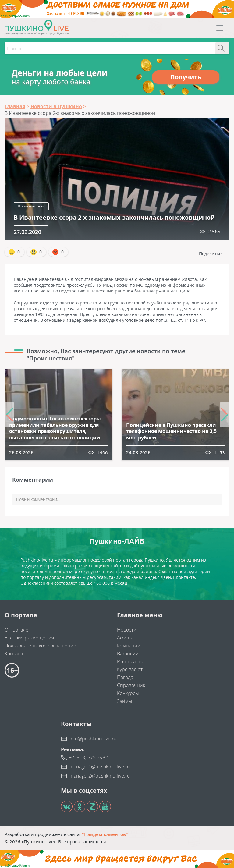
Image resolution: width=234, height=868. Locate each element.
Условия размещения (29, 638)
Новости (127, 630)
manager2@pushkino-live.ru (100, 776)
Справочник (131, 685)
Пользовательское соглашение (40, 646)
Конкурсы (128, 693)
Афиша (125, 638)
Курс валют (130, 669)
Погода (125, 677)
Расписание (131, 661)
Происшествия (31, 206)
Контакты (15, 654)
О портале (16, 630)
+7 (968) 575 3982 (88, 757)
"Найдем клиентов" (105, 834)
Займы (125, 701)
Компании (129, 646)
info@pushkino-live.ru (93, 739)
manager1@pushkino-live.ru (100, 767)
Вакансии (128, 654)
